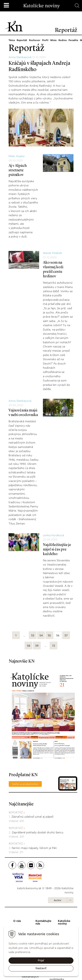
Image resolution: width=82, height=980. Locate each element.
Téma (12, 40)
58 (29, 646)
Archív (58, 900)
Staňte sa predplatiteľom (25, 784)
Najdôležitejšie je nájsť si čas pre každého (57, 550)
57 (66, 635)
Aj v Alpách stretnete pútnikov (18, 170)
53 (33, 635)
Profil (44, 40)
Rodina (61, 40)
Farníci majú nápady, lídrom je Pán (34, 848)
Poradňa (72, 40)
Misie (52, 40)
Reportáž (22, 40)
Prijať (41, 960)
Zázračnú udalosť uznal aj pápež (32, 817)
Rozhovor (34, 40)
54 (41, 635)
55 (49, 635)
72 (54, 646)
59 (37, 646)
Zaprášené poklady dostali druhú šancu (38, 832)
